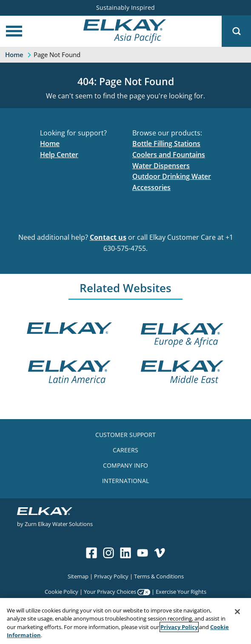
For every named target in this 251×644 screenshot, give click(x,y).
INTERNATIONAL (125, 481)
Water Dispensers (161, 166)
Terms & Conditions (159, 576)
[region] (125, 621)
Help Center (59, 155)
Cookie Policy (61, 591)
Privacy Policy (111, 576)
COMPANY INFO (125, 465)
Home (50, 144)
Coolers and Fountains (169, 155)
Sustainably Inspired (125, 7)
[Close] (237, 612)
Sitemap (78, 576)
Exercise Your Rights (181, 591)
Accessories (151, 187)
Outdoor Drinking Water (172, 176)
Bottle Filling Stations (166, 144)
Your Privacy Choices (110, 591)
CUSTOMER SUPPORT (125, 435)
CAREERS (125, 450)
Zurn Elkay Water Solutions (59, 524)
